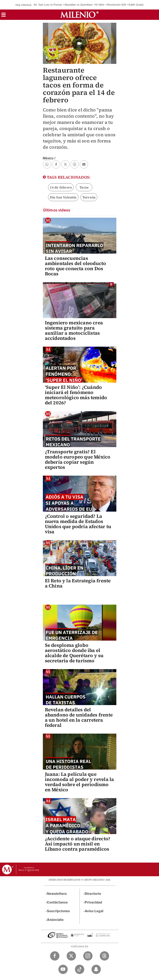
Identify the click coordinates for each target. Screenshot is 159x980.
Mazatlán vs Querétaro (79, 5)
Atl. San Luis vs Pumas (48, 5)
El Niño (100, 5)
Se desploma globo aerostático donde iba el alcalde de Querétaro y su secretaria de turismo (74, 653)
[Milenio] (79, 15)
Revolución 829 (117, 5)
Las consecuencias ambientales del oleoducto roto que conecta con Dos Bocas (76, 266)
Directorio (93, 894)
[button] (4, 16)
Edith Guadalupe (139, 5)
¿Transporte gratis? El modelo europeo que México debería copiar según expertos (78, 459)
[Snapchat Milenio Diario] (96, 969)
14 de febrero (61, 187)
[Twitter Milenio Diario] (71, 956)
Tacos (84, 187)
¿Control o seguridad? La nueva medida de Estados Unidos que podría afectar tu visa (78, 524)
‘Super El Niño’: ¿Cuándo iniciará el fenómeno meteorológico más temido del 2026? (76, 395)
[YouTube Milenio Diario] (63, 969)
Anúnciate (55, 920)
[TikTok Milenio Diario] (80, 969)
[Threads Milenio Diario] (104, 956)
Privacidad (93, 902)
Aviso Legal (94, 911)
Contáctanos (57, 902)
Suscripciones (58, 911)
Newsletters (57, 894)
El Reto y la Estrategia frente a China (78, 583)
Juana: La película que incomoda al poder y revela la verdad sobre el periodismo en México (79, 782)
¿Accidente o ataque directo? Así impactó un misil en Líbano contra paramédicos (78, 844)
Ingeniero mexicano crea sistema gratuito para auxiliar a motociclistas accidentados (74, 330)
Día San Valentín (63, 197)
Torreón (89, 197)
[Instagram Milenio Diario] (88, 956)
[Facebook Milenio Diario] (55, 956)
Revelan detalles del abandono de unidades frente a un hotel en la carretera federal (79, 717)
